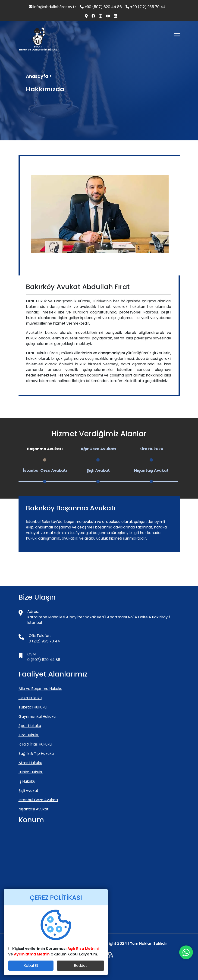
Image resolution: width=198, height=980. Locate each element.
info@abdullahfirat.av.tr (52, 7)
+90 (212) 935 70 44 (146, 7)
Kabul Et (31, 966)
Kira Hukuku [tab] (151, 449)
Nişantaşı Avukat (34, 809)
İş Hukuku (27, 781)
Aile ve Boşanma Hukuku (40, 689)
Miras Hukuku (30, 763)
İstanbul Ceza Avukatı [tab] (45, 470)
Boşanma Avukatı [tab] (45, 449)
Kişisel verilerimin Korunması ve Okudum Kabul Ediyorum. (53, 951)
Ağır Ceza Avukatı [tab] (98, 449)
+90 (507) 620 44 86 (101, 7)
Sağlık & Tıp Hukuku (36, 754)
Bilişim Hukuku (31, 772)
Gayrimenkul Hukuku (37, 716)
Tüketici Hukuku (33, 707)
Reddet (80, 966)
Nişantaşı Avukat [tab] (151, 470)
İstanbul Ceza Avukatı (38, 800)
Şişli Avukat (28, 791)
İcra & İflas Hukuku (35, 744)
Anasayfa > (39, 76)
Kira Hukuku (29, 735)
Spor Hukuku (30, 726)
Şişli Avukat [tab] (98, 470)
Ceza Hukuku (30, 698)
